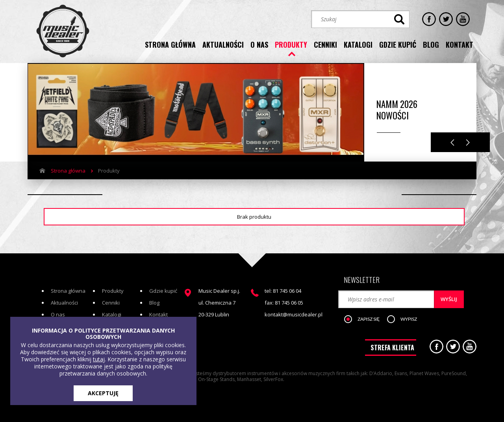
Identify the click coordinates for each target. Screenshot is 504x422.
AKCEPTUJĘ (103, 393)
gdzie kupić (398, 45)
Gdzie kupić (163, 291)
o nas (259, 45)
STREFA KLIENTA (392, 348)
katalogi (358, 45)
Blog (154, 303)
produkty (291, 45)
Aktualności (64, 303)
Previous (452, 142)
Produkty (113, 291)
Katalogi (112, 314)
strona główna (170, 45)
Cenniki (111, 303)
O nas (58, 314)
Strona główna (68, 171)
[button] (366, 320)
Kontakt (158, 314)
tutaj (99, 359)
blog (431, 45)
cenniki (325, 45)
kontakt (460, 45)
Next (468, 142)
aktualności (223, 45)
